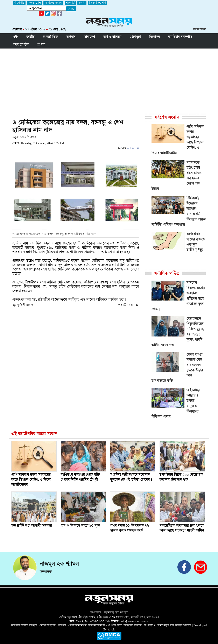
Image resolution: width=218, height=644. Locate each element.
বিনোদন (154, 37)
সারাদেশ (89, 37)
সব (41, 45)
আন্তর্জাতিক (50, 37)
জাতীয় (30, 37)
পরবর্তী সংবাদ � (129, 305)
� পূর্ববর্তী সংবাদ (23, 305)
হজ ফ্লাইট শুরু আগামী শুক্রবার (32, 526)
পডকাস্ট (70, 3)
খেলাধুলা (135, 37)
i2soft (111, 630)
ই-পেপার (19, 3)
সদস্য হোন (34, 3)
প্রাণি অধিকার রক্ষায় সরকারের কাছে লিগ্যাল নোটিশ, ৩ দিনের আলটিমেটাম (31, 480)
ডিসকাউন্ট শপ (98, 3)
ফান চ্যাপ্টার (21, 45)
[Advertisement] (109, 79)
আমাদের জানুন (53, 3)
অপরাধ (71, 37)
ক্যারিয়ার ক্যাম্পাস (180, 37)
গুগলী (82, 3)
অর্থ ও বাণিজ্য (112, 37)
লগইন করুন (199, 29)
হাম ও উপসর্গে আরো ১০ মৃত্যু (80, 526)
